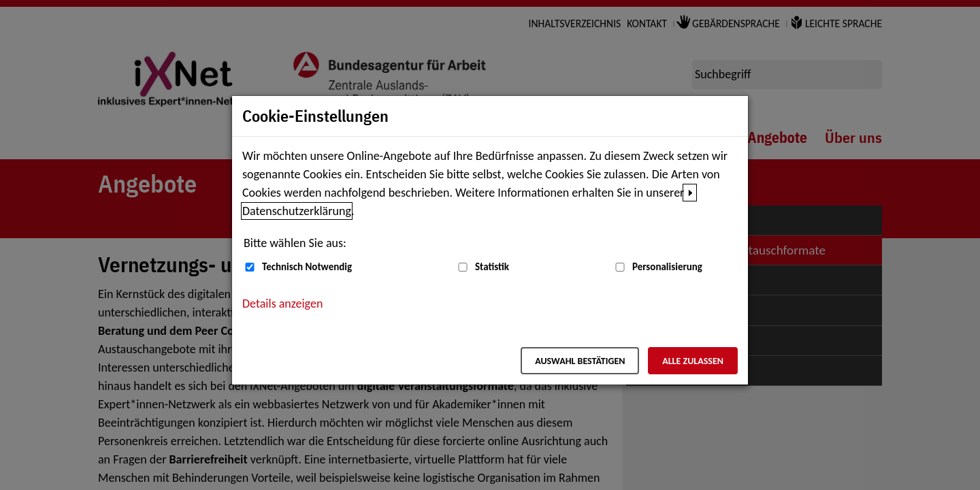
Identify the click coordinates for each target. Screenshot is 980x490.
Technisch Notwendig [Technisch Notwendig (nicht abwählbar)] (307, 267)
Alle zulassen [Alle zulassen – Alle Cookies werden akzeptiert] (693, 361)
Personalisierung (667, 267)
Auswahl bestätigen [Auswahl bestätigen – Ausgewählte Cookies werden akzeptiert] (580, 361)
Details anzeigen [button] (282, 304)
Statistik (492, 267)
